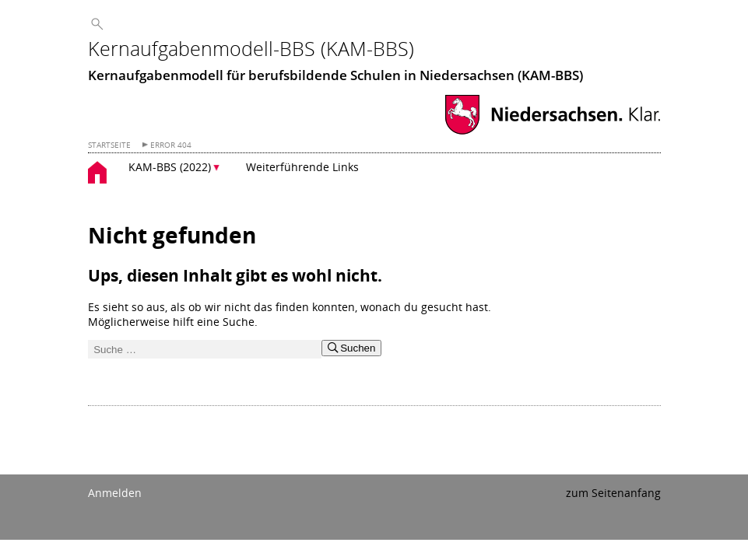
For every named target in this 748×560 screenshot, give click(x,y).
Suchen (352, 348)
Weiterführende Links (302, 167)
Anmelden (115, 493)
